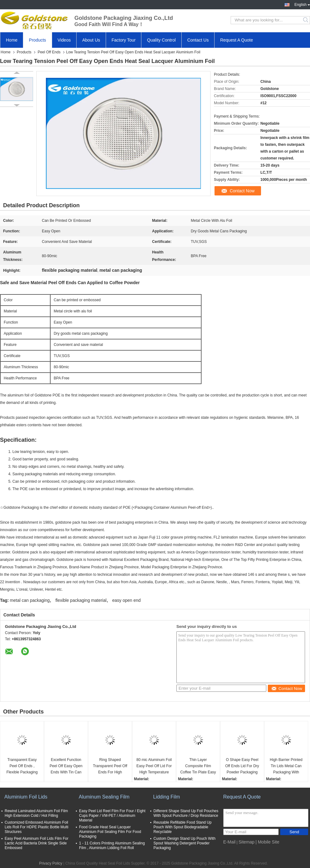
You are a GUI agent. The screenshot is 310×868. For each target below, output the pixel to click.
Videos (64, 40)
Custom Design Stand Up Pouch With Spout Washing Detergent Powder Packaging (184, 843)
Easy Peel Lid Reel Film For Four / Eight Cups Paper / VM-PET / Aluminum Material (112, 816)
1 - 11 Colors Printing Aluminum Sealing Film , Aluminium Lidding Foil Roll (112, 846)
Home (12, 40)
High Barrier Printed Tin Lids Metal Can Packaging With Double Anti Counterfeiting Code (286, 766)
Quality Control (161, 40)
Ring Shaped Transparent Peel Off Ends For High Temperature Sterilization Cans (110, 766)
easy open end (126, 600)
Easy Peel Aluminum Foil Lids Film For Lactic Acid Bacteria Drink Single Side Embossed (36, 843)
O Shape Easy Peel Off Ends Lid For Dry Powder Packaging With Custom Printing (242, 766)
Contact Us (198, 40)
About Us (91, 40)
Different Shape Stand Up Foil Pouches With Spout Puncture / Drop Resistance (186, 813)
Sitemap (246, 842)
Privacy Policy (51, 863)
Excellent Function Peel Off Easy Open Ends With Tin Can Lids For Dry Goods (66, 766)
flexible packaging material (81, 600)
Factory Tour (124, 40)
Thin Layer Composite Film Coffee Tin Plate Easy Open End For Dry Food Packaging (198, 766)
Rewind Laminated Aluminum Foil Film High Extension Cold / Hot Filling (36, 813)
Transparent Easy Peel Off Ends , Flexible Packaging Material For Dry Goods (22, 766)
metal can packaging (30, 600)
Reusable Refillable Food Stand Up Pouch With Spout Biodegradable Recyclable (182, 827)
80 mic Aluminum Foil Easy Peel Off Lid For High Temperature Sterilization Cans (154, 766)
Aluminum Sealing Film (104, 797)
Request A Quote (237, 40)
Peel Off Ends (49, 52)
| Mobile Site (267, 842)
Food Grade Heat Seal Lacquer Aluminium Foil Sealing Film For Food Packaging (110, 832)
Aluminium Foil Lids (26, 797)
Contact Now (242, 191)
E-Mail (229, 842)
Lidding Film (166, 797)
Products (37, 40)
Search (306, 20)
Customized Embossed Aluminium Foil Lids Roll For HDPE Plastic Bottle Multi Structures (36, 827)
